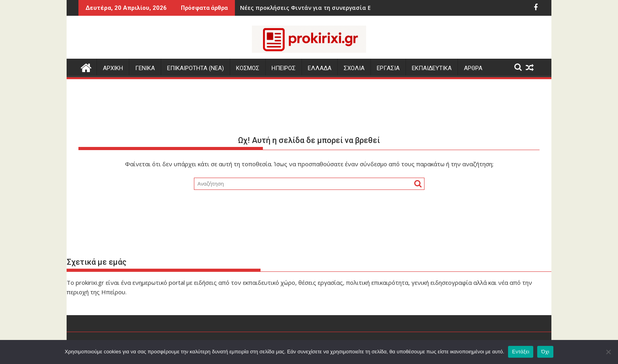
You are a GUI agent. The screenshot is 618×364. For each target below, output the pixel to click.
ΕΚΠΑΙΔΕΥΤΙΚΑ (432, 68)
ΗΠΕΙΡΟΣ (284, 68)
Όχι (545, 352)
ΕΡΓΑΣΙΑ (388, 68)
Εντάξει (521, 352)
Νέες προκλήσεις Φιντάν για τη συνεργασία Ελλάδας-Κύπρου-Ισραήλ (308, 8)
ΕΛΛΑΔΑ (320, 68)
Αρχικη (113, 68)
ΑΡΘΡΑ (473, 68)
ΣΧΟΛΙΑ (354, 68)
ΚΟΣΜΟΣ (248, 68)
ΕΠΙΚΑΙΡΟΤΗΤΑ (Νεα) (195, 68)
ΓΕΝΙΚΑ (145, 68)
